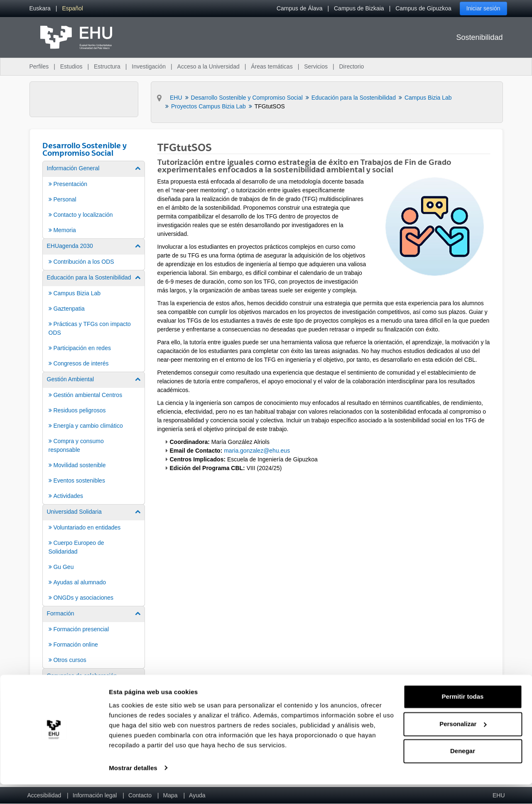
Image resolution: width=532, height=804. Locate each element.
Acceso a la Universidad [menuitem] (208, 66)
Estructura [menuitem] (107, 66)
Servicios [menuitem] (316, 66)
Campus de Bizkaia (359, 8)
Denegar (463, 771)
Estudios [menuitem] (71, 66)
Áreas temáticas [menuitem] (272, 66)
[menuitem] (40, 9)
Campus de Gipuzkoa (423, 8)
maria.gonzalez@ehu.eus (257, 451)
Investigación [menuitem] (149, 66)
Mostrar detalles (133, 788)
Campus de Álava (300, 8)
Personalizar (463, 744)
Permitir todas (463, 717)
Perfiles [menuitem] (39, 66)
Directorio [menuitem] (352, 66)
